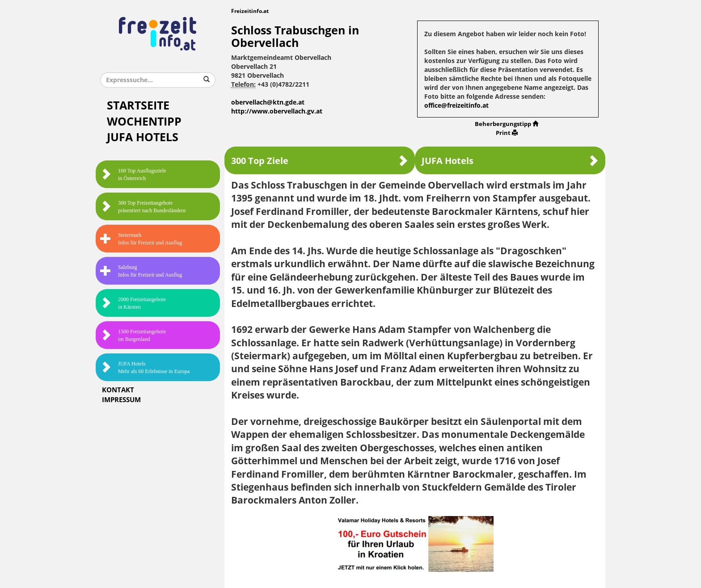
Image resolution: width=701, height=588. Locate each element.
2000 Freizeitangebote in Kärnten (133, 303)
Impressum (121, 400)
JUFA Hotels (143, 137)
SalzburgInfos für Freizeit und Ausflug (141, 271)
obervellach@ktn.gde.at (268, 103)
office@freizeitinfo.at (456, 106)
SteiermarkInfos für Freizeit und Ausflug (141, 239)
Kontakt (118, 390)
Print (507, 133)
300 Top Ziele (320, 161)
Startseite (138, 106)
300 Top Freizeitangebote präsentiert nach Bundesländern (143, 207)
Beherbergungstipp (507, 124)
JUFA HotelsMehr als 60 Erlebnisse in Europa (145, 367)
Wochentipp (144, 122)
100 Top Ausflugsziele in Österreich (133, 174)
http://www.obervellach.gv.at (277, 111)
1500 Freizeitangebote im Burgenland (133, 335)
